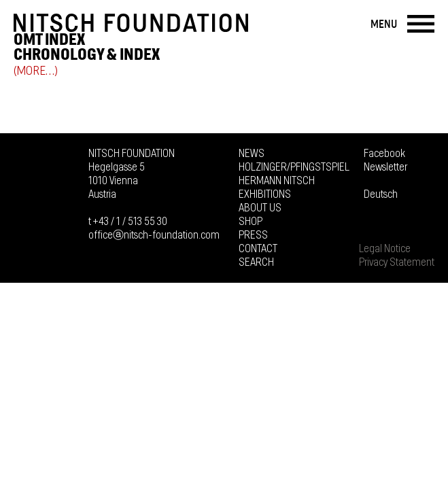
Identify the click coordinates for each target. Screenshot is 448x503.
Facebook (384, 154)
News (252, 154)
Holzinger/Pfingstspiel (294, 167)
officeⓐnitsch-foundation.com (154, 235)
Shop (251, 222)
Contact (258, 249)
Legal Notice (385, 249)
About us (260, 208)
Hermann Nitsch (277, 181)
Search (256, 262)
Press (253, 235)
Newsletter (385, 167)
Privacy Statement (397, 262)
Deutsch (381, 194)
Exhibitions (265, 194)
